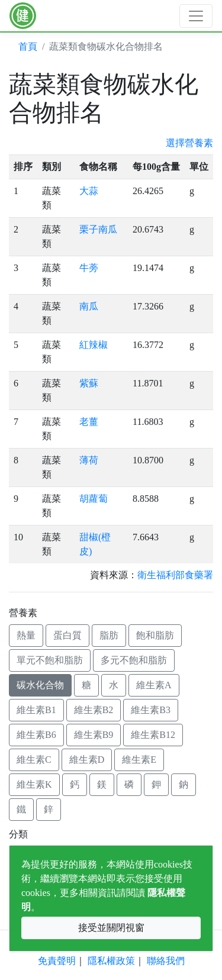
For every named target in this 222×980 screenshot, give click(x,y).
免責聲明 (57, 961)
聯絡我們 (166, 961)
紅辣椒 (94, 345)
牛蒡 (89, 268)
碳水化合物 (40, 685)
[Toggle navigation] (196, 16)
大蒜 (89, 191)
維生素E (139, 760)
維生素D (87, 760)
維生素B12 (153, 735)
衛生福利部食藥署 (175, 575)
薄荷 (89, 460)
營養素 (23, 613)
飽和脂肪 (155, 635)
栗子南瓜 (98, 229)
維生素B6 (36, 735)
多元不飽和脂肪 (134, 660)
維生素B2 (94, 710)
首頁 (28, 46)
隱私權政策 (111, 961)
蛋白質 (67, 635)
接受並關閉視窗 (111, 928)
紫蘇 (89, 383)
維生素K (34, 784)
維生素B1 (36, 710)
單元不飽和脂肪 (50, 660)
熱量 (26, 635)
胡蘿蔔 (94, 499)
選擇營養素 (189, 143)
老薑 (89, 422)
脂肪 (109, 635)
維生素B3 (151, 710)
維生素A (154, 685)
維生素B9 (94, 735)
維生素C (34, 760)
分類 (18, 834)
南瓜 (89, 306)
